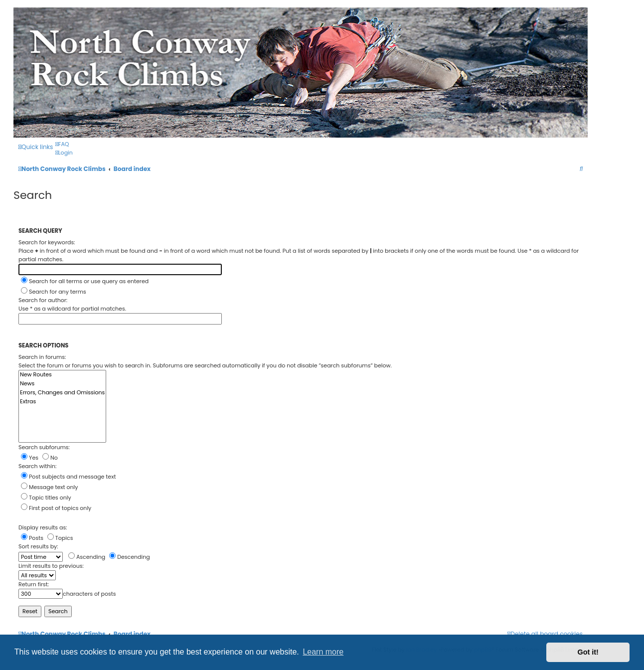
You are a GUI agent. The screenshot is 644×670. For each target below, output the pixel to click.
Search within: (37, 466)
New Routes (62, 375)
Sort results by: (38, 546)
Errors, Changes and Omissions (62, 393)
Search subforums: (44, 447)
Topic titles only (46, 498)
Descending (130, 557)
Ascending (87, 557)
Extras (62, 402)
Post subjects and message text (68, 477)
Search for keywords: (47, 242)
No (50, 458)
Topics (60, 538)
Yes (30, 458)
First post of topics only (56, 508)
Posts (32, 538)
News (62, 384)
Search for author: (43, 300)
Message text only (49, 487)
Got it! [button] (588, 652)
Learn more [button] (323, 652)
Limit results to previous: (51, 566)
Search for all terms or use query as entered (85, 281)
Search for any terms (54, 292)
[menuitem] (62, 144)
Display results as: (43, 527)
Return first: (34, 584)
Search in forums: (42, 357)
